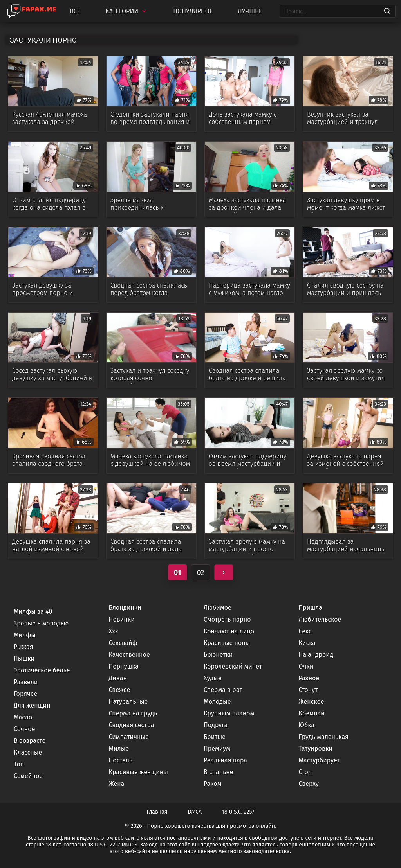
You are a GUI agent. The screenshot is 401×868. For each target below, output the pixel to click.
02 (201, 573)
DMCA (195, 812)
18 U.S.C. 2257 (238, 812)
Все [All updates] (75, 11)
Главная (157, 812)
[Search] (387, 11)
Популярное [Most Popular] (193, 11)
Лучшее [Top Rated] (250, 11)
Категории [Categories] (127, 11)
